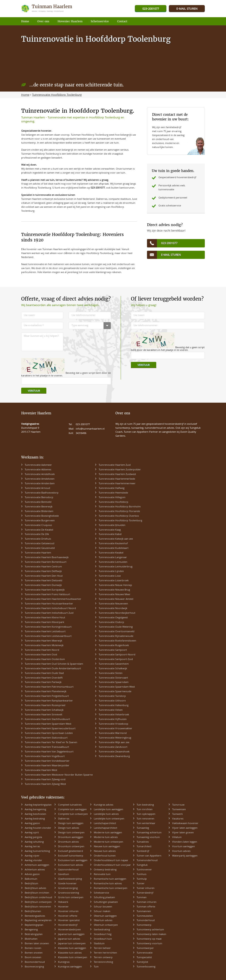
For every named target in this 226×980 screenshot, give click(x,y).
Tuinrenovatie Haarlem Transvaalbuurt (47, 747)
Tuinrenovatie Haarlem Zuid (115, 465)
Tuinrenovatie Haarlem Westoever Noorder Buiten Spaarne (59, 775)
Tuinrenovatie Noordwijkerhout (117, 613)
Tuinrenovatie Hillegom (112, 498)
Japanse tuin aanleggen (71, 934)
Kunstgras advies (104, 805)
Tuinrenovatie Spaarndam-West (117, 687)
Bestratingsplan (34, 934)
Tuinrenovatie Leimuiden (113, 562)
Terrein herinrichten (105, 953)
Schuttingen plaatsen (106, 902)
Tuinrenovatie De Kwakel (39, 530)
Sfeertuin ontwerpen (106, 925)
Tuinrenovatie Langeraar (113, 558)
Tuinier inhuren (146, 888)
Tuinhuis (141, 874)
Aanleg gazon (32, 824)
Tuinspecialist (144, 958)
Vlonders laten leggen (185, 842)
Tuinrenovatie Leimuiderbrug (116, 567)
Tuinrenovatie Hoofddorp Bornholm (120, 507)
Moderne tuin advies (106, 837)
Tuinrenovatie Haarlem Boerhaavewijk (47, 558)
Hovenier (63, 907)
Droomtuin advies (68, 842)
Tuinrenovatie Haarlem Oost (41, 655)
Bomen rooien (33, 948)
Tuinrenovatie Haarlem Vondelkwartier (47, 761)
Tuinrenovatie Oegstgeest (113, 618)
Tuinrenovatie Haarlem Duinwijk (43, 585)
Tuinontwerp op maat (149, 939)
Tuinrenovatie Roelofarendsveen (117, 641)
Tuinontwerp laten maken (151, 934)
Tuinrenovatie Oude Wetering (116, 627)
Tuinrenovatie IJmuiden (112, 525)
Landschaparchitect (105, 824)
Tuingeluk (142, 865)
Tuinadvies (143, 842)
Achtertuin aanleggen (37, 865)
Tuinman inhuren (147, 902)
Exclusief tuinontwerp (71, 856)
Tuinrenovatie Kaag (110, 530)
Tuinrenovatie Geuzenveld (40, 548)
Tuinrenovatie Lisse (110, 576)
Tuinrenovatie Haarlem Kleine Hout (45, 618)
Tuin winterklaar (146, 824)
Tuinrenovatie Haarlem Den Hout (44, 576)
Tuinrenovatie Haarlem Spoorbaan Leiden (49, 733)
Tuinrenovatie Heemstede (113, 493)
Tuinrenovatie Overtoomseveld (117, 632)
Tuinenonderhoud (147, 861)
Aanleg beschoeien (35, 814)
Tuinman (142, 898)
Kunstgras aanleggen (70, 967)
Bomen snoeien (34, 953)
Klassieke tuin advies (70, 953)
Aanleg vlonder (33, 861)
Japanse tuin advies (69, 939)
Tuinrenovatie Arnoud (37, 488)
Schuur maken (102, 912)
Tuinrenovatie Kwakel (111, 553)
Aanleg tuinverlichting (37, 851)
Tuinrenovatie (145, 953)
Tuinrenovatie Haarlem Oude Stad (44, 673)
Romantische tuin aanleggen (110, 879)
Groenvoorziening (69, 893)
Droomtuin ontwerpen (71, 847)
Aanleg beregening (35, 810)
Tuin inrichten (145, 810)
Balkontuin (31, 879)
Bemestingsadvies (35, 916)
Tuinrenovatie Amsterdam (40, 484)
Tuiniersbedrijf (145, 893)
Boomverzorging (34, 967)
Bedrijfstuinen (33, 912)
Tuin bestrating (145, 805)
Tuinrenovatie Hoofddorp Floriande (119, 512)
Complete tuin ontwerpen (73, 814)
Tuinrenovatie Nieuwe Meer (115, 595)
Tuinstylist (142, 962)
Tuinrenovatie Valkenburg (114, 706)
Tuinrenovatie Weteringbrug (115, 738)
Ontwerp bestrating (105, 870)
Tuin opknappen (146, 814)
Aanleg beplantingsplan (38, 805)
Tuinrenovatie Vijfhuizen (113, 719)
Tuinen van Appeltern (149, 856)
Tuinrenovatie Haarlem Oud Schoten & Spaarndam (54, 664)
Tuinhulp (142, 879)
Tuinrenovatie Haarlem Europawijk (45, 590)
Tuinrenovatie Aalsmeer (38, 465)
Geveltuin (64, 874)
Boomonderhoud (35, 962)
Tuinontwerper (145, 948)
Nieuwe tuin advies (105, 851)
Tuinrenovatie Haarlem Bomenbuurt (46, 562)
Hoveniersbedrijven (69, 930)
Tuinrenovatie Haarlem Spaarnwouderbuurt (50, 729)
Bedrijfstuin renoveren (38, 907)
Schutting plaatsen (104, 898)
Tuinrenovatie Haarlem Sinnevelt (43, 715)
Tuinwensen (179, 810)
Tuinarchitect (144, 847)
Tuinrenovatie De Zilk (37, 534)
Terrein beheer (102, 948)
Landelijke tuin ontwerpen (109, 819)
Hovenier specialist (69, 921)
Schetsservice (101, 893)
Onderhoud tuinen (105, 856)
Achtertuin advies (35, 870)
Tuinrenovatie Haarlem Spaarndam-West (48, 724)
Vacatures (178, 819)
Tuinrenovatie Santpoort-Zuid (116, 659)
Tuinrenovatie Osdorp (111, 622)
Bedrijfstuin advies (35, 888)
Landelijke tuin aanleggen (108, 810)
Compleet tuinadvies (70, 805)
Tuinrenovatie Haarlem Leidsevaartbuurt (48, 636)
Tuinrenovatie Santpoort (113, 650)
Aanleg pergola (33, 837)
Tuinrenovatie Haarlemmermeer (117, 484)
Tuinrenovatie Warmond (113, 733)
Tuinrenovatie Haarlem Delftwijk (43, 571)
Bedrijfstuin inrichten (37, 893)
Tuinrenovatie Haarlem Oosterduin (45, 659)
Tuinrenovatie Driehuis (38, 539)
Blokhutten (31, 939)
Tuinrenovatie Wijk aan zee (114, 743)
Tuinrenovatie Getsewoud (40, 544)
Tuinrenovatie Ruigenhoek (114, 646)
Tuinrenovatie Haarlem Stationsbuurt (46, 738)
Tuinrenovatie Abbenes (38, 470)
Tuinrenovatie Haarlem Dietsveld (43, 581)
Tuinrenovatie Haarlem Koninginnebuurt (48, 627)
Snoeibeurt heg (103, 934)
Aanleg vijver (32, 856)
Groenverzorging (68, 888)
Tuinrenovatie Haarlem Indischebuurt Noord (50, 609)
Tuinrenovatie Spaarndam (114, 682)
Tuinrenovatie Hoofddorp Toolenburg (120, 521)
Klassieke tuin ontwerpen (73, 958)
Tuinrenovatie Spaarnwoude (115, 692)
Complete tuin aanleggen (72, 810)
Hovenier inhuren (68, 912)
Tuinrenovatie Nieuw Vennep (115, 585)
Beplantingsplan (34, 925)
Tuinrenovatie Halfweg (112, 488)
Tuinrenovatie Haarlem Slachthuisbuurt (47, 719)
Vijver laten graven (183, 833)
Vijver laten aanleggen (185, 828)
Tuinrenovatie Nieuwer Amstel (116, 599)
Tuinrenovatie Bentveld (38, 502)
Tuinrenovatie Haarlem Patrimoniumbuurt (49, 687)
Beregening (31, 930)
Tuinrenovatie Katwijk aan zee (116, 539)
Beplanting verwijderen (38, 921)
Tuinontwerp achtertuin (150, 930)
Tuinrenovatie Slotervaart (113, 678)
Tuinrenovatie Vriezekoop (113, 724)
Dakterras (64, 819)
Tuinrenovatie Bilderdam (39, 512)
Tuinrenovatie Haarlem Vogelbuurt (45, 757)
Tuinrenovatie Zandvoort (113, 747)
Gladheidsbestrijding (70, 879)
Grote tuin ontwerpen (71, 898)
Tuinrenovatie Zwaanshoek (114, 752)
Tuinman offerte (146, 907)
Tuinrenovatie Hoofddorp (113, 502)
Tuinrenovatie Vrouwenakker (115, 729)
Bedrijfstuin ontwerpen (38, 902)
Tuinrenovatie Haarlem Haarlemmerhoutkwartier (53, 599)
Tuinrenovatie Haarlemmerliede (117, 479)
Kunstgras (64, 962)
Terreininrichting (103, 962)
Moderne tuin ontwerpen (108, 842)
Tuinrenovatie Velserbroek (114, 715)
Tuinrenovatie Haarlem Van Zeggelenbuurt (49, 752)
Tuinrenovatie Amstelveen (40, 479)
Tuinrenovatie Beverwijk (39, 507)
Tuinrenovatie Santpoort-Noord (117, 655)
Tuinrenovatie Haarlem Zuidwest (117, 474)
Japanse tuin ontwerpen (72, 944)
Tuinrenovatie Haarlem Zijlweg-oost (45, 780)
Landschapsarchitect (105, 828)
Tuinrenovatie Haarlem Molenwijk (44, 646)
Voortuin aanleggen (184, 847)
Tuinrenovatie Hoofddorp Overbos (119, 516)
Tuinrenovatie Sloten (111, 673)
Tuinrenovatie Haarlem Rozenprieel (45, 706)
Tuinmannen (144, 912)
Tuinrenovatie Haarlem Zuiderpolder (120, 470)
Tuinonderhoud (146, 921)
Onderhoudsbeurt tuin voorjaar (112, 865)
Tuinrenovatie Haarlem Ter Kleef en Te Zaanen (51, 743)
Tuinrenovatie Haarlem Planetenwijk (46, 692)
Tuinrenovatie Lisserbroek (114, 581)
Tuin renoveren (145, 819)
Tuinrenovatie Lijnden (111, 571)
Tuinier (141, 884)
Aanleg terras (32, 847)
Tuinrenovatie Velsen (111, 710)
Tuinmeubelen (145, 916)
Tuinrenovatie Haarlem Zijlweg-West (45, 784)
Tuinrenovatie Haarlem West (41, 770)
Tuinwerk (177, 814)
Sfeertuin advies (103, 921)
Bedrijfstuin (31, 884)
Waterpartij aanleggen (185, 856)
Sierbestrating (102, 930)
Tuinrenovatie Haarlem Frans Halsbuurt (47, 595)
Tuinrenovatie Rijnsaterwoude (116, 636)
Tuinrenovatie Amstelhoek (40, 474)
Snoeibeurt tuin (103, 939)
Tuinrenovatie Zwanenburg (114, 757)
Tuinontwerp (144, 925)
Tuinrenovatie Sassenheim (114, 664)
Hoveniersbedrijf (68, 925)
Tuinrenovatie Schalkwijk (113, 669)
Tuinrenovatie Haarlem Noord (42, 650)
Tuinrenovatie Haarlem (38, 553)
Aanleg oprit (32, 833)
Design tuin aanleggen (71, 824)
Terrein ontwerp (103, 958)
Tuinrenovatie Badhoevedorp (42, 493)
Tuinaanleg (143, 828)
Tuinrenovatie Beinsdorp (39, 498)
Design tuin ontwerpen (71, 833)
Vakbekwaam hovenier (185, 824)
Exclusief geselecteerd (71, 851)
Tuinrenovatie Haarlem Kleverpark (44, 622)
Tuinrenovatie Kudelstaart (114, 548)
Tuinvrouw (178, 805)
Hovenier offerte (68, 916)
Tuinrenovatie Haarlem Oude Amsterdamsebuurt (53, 669)
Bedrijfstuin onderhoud (38, 898)
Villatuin (177, 837)
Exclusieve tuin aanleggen (73, 861)
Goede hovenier (67, 884)
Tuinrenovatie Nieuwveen (113, 604)
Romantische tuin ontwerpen (111, 888)
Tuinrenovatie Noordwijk (113, 609)
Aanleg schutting (34, 842)
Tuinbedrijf (143, 851)
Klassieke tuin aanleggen (72, 948)
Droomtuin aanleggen (71, 837)
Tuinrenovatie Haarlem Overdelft (44, 678)
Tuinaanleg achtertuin (149, 833)
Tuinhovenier (144, 870)
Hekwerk (63, 902)
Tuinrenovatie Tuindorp (112, 696)
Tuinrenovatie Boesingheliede (42, 516)
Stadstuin (99, 944)
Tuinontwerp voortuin (149, 944)
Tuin (96, 967)
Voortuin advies (181, 851)
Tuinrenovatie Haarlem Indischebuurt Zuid (49, 613)
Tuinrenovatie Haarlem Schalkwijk (44, 710)
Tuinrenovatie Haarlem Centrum (43, 567)
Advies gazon (32, 874)
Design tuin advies (69, 828)
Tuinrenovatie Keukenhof (113, 544)
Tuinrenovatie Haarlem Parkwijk (43, 682)
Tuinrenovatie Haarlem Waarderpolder (47, 766)
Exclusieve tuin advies (71, 865)
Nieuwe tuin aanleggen (107, 847)
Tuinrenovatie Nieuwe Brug (114, 590)
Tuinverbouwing (146, 967)
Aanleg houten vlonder (38, 828)
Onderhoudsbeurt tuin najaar (111, 861)
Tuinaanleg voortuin (148, 837)
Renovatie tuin (102, 874)
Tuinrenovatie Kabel (110, 534)
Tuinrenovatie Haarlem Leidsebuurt (45, 632)
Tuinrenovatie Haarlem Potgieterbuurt (47, 696)
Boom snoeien (33, 958)
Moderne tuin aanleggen (108, 833)
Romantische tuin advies (108, 884)
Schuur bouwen (103, 907)
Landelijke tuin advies (106, 814)
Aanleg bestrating (35, 819)
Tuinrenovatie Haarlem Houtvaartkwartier (49, 604)
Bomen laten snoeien (37, 944)
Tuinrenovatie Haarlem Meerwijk (43, 641)
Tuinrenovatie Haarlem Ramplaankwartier (49, 701)
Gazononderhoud (68, 870)
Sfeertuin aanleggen (105, 916)
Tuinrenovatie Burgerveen (40, 521)
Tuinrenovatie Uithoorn (112, 701)
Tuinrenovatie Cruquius (38, 525)
